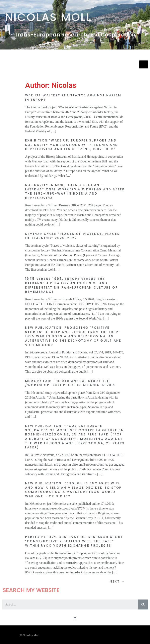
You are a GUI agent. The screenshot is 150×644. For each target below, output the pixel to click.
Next (117, 581)
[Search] (143, 604)
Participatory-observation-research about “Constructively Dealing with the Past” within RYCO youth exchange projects (74, 541)
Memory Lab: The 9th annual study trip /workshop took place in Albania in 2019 (71, 383)
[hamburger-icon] (144, 65)
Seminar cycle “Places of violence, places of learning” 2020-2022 (72, 236)
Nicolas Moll (48, 15)
